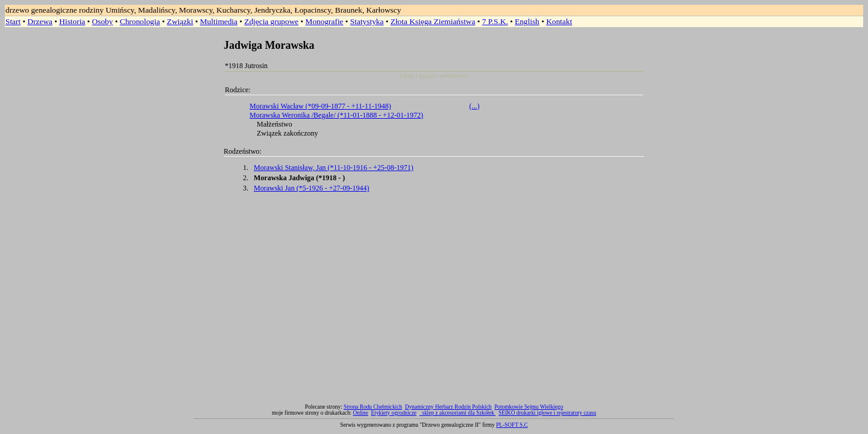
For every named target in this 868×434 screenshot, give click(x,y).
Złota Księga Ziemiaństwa (433, 21)
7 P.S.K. (495, 21)
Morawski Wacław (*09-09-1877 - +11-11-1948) (320, 106)
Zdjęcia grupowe (271, 21)
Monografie (325, 21)
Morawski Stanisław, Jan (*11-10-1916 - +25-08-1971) (334, 168)
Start (13, 21)
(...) (475, 106)
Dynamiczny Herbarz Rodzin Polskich (448, 407)
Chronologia (140, 21)
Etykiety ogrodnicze (394, 413)
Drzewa (40, 21)
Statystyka (367, 21)
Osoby (103, 21)
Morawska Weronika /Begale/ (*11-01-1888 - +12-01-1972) (336, 115)
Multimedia (219, 21)
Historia (72, 21)
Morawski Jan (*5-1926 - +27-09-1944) (311, 188)
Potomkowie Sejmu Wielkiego (529, 407)
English (527, 21)
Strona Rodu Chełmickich (373, 407)
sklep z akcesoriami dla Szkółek (459, 413)
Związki (180, 21)
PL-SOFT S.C (512, 425)
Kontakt (559, 21)
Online (361, 413)
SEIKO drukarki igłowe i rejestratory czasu (547, 413)
